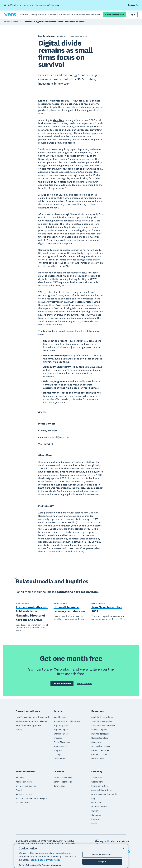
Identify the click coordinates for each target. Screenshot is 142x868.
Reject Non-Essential (102, 855)
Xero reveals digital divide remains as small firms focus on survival (55, 22)
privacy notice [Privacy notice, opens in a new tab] (53, 860)
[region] (71, 856)
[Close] (123, 848)
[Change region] (118, 842)
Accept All (102, 862)
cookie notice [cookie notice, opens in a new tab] (38, 860)
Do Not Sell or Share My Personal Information (40, 865)
